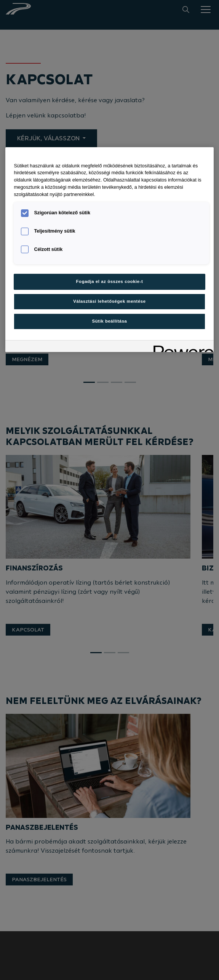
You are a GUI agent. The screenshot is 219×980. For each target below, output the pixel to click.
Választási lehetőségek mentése (109, 301)
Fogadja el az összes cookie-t (110, 281)
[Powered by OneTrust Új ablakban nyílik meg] (181, 347)
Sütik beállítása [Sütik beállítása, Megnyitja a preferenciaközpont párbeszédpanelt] (110, 321)
